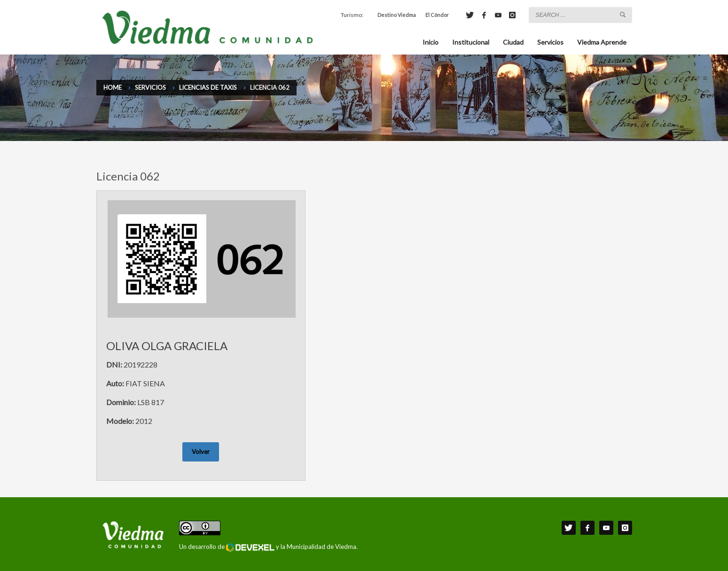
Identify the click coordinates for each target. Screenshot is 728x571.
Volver (201, 452)
